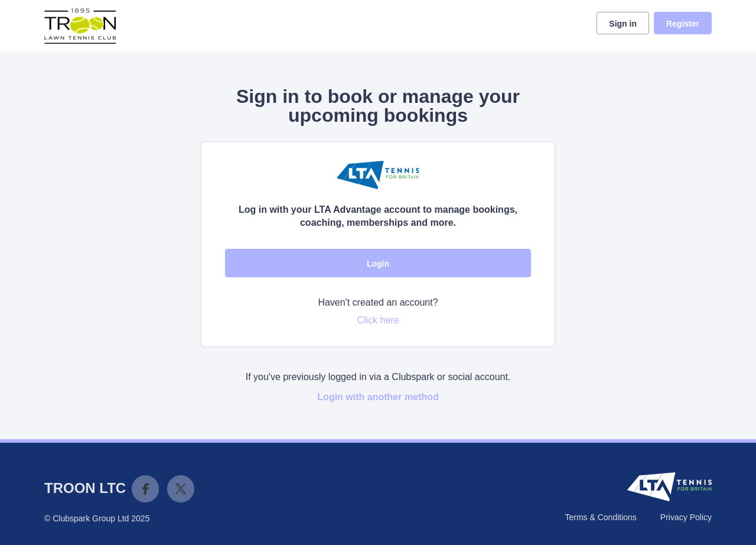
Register (683, 24)
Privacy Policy (686, 517)
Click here (378, 320)
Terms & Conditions (600, 517)
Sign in (623, 24)
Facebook (145, 489)
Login (378, 264)
